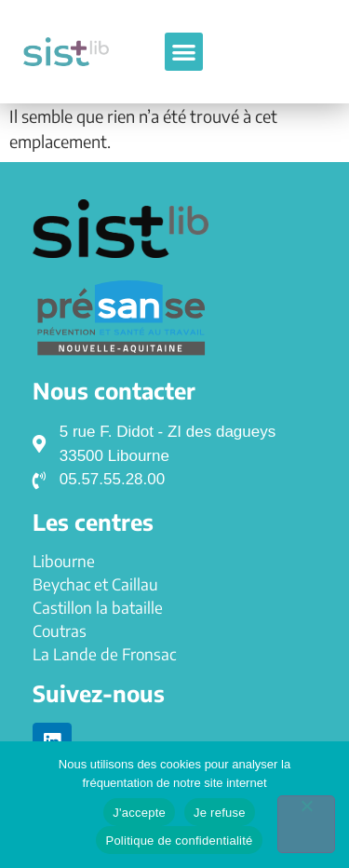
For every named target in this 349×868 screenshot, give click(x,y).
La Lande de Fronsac (104, 654)
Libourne (64, 561)
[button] (184, 52)
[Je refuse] (306, 824)
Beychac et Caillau (95, 584)
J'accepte (139, 813)
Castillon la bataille (98, 607)
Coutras (60, 631)
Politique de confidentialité (179, 841)
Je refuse (220, 813)
